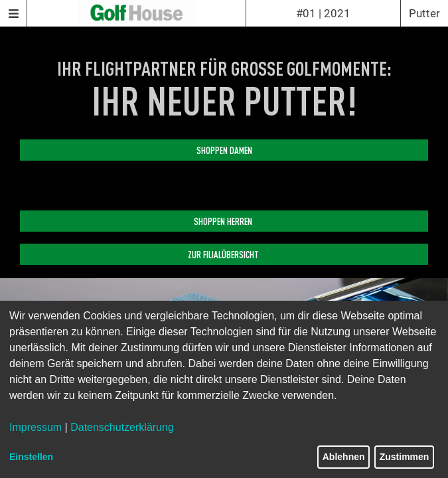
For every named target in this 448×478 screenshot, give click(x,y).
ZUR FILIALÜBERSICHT (224, 254)
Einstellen (31, 457)
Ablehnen (344, 457)
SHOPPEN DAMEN (224, 150)
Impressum (36, 427)
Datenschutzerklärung (122, 427)
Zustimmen (405, 457)
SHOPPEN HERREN (224, 221)
